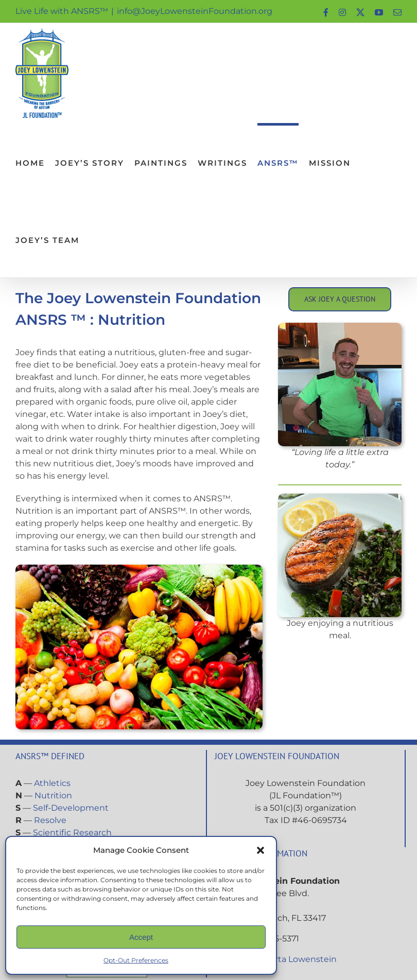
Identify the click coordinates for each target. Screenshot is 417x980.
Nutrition (53, 795)
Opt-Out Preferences (136, 960)
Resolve (50, 820)
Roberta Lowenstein (295, 959)
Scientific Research (72, 833)
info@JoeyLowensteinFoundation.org (195, 11)
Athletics (52, 783)
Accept (141, 937)
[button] (260, 850)
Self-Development (71, 808)
